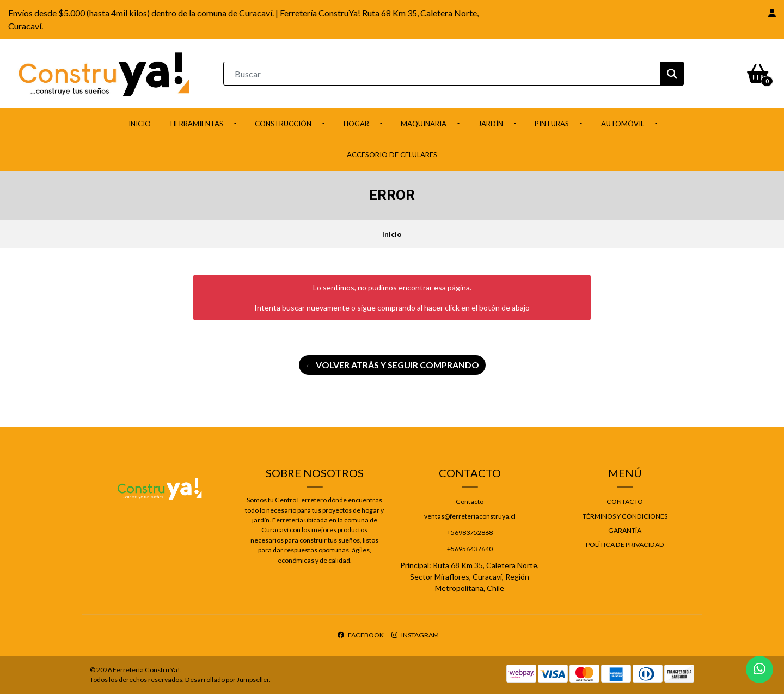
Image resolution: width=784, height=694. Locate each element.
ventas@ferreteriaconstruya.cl (470, 516)
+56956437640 (470, 549)
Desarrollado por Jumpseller (227, 680)
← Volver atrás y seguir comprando (392, 365)
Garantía (625, 530)
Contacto (470, 501)
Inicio (140, 124)
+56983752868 (470, 532)
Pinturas (552, 124)
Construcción (283, 124)
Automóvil (623, 124)
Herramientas (197, 124)
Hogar (356, 124)
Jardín (491, 124)
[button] (772, 13)
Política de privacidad (625, 544)
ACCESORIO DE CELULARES (392, 155)
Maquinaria (424, 124)
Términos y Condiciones (625, 516)
